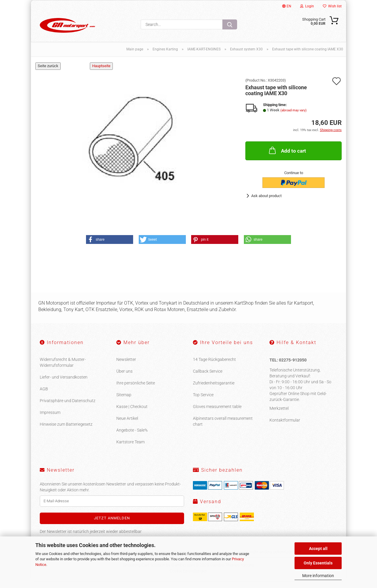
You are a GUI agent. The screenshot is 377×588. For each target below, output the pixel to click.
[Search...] (230, 24)
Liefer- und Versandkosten (64, 384)
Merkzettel (279, 415)
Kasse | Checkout (132, 413)
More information (318, 576)
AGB (44, 396)
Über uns (124, 378)
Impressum (50, 419)
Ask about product (266, 203)
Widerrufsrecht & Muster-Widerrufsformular (63, 369)
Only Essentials (318, 563)
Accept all (318, 549)
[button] (110, 246)
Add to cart (287, 157)
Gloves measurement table (217, 413)
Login (307, 6)
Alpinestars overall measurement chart (223, 428)
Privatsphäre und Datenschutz (68, 407)
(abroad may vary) (294, 117)
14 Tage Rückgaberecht (214, 366)
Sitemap (124, 402)
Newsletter (126, 366)
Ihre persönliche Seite (136, 390)
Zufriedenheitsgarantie (214, 390)
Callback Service (208, 378)
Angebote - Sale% (132, 437)
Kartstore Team (130, 449)
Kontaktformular (285, 427)
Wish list (332, 6)
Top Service (203, 402)
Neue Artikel (127, 425)
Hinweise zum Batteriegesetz (66, 431)
